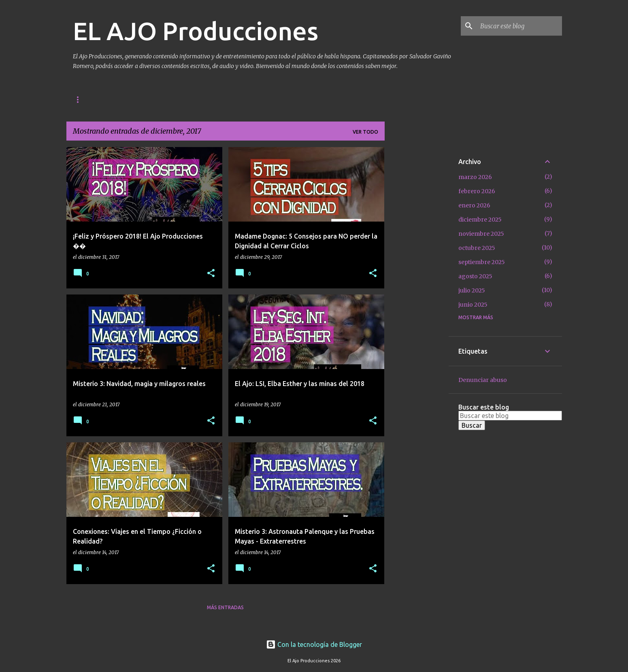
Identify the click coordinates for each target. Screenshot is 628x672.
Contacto (121, 99)
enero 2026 (474, 205)
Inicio (81, 99)
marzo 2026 (475, 177)
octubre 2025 (477, 248)
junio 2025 (473, 305)
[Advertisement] (417, 269)
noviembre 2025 (481, 234)
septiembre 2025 (482, 262)
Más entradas (225, 607)
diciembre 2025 (480, 220)
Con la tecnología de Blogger (314, 644)
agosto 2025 (475, 276)
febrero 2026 (477, 191)
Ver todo (365, 132)
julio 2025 (472, 290)
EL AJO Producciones (196, 31)
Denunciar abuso (483, 380)
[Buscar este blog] (519, 26)
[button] (211, 274)
